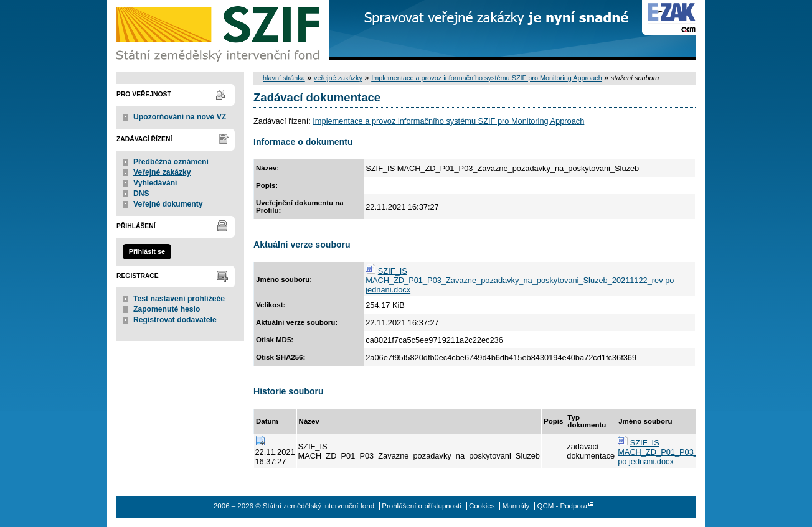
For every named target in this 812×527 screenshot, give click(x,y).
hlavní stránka (284, 78)
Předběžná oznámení (171, 162)
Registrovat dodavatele (175, 320)
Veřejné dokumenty (168, 204)
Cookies (482, 506)
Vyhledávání (155, 183)
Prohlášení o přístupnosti (421, 506)
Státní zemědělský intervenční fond (219, 31)
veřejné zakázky (338, 78)
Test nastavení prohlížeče (179, 299)
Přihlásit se (147, 251)
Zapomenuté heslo (167, 309)
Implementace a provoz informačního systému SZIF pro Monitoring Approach (487, 78)
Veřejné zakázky (162, 172)
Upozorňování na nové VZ (180, 117)
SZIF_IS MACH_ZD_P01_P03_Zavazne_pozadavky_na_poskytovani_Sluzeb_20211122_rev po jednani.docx (520, 280)
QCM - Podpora (562, 506)
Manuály (516, 506)
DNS (141, 194)
